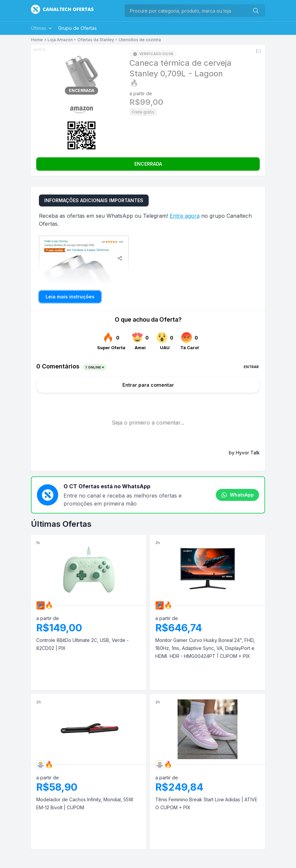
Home (37, 40)
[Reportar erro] (258, 51)
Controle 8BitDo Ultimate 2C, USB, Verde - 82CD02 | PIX (82, 644)
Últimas (42, 28)
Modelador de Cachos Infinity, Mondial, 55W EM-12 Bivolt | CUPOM (85, 803)
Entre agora (185, 216)
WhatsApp (237, 495)
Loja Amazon (60, 40)
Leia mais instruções (70, 297)
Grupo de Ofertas (77, 28)
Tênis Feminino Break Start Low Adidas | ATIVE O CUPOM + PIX (206, 803)
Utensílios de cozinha (140, 40)
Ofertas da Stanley (96, 40)
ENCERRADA (148, 164)
